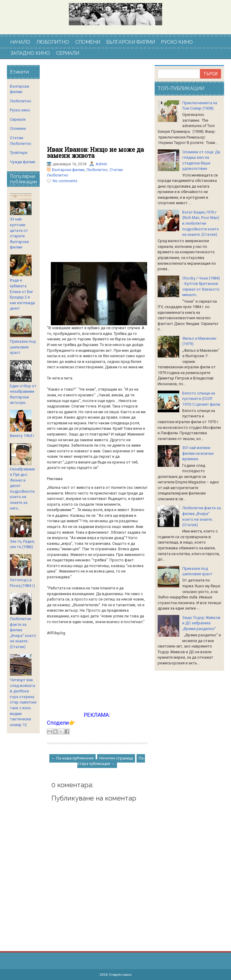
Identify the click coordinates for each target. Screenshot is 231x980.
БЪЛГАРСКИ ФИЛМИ (131, 42)
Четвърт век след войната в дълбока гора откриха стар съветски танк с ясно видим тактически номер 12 (23, 702)
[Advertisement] (97, 106)
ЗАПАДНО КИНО (30, 53)
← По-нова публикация (72, 758)
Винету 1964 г (22, 436)
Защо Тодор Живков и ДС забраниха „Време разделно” (201, 623)
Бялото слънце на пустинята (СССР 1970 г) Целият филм (201, 399)
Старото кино (120, 975)
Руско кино (20, 110)
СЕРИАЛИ (68, 53)
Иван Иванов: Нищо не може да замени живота (95, 152)
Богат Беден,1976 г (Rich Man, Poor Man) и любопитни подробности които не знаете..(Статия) (201, 223)
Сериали (18, 119)
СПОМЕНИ (88, 42)
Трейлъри (19, 153)
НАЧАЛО (20, 42)
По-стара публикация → (111, 761)
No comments (65, 181)
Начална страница (116, 758)
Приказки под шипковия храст (23, 347)
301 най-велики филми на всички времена (198, 453)
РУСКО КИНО (177, 42)
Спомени (18, 128)
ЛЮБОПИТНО (53, 42)
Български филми (68, 170)
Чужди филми (23, 162)
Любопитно (97, 170)
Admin (101, 164)
